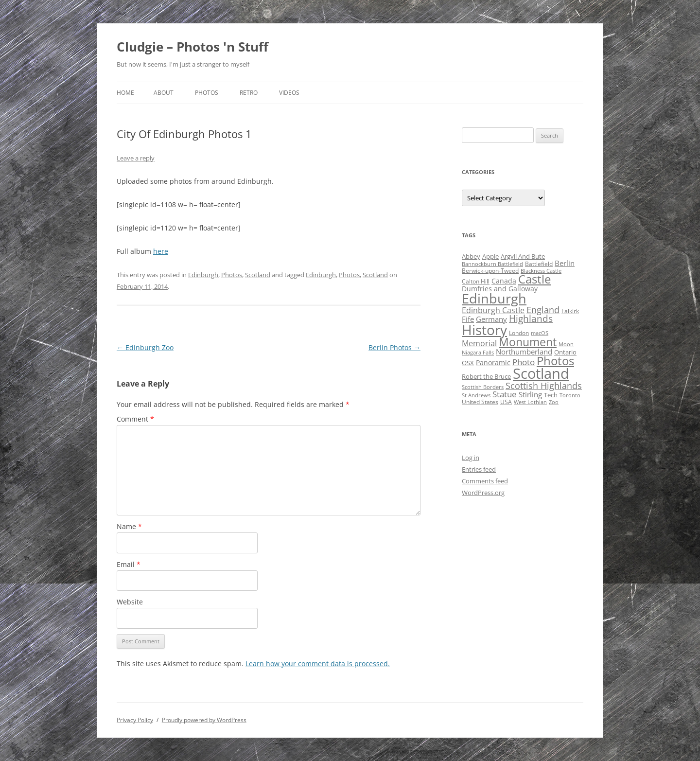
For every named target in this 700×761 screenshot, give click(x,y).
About (164, 93)
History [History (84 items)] (484, 330)
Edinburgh (203, 275)
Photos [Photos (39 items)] (555, 361)
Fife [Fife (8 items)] (468, 319)
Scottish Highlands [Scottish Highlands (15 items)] (544, 385)
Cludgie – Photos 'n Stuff (192, 47)
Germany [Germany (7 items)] (491, 319)
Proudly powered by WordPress (204, 720)
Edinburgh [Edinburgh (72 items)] (494, 298)
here (161, 251)
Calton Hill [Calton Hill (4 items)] (476, 281)
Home (125, 93)
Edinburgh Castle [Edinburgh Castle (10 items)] (493, 310)
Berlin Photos (394, 347)
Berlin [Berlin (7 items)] (565, 263)
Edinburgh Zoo (145, 347)
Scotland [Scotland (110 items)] (541, 373)
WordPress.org (483, 493)
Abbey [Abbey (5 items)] (471, 256)
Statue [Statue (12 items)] (505, 394)
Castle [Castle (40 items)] (534, 279)
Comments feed (485, 481)
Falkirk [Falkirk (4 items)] (570, 311)
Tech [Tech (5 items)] (551, 395)
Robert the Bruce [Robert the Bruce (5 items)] (486, 376)
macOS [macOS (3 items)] (540, 333)
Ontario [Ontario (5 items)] (565, 352)
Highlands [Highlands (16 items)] (531, 318)
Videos (289, 93)
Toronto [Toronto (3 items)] (570, 395)
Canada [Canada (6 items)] (504, 281)
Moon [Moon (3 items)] (566, 344)
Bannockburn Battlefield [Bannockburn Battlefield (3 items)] (492, 264)
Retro (249, 93)
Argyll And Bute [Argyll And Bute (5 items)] (523, 256)
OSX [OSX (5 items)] (468, 363)
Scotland (258, 275)
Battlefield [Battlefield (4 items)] (539, 264)
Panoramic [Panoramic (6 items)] (493, 363)
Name (129, 526)
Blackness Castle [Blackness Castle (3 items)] (541, 271)
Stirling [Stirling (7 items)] (530, 394)
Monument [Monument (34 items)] (528, 342)
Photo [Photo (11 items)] (524, 362)
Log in (471, 458)
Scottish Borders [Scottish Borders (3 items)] (483, 387)
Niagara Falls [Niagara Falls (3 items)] (478, 353)
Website (130, 602)
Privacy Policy (135, 720)
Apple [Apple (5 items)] (490, 256)
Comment (135, 419)
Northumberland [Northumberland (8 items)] (524, 352)
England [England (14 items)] (543, 310)
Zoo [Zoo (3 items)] (554, 402)
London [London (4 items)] (519, 333)
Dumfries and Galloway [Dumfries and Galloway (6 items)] (500, 289)
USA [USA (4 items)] (506, 402)
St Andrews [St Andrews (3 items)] (476, 395)
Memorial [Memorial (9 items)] (479, 343)
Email (129, 564)
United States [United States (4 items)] (480, 402)
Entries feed (479, 469)
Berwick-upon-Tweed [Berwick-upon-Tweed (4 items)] (490, 271)
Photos (207, 93)
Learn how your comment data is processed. (318, 664)
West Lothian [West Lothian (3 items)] (530, 402)
